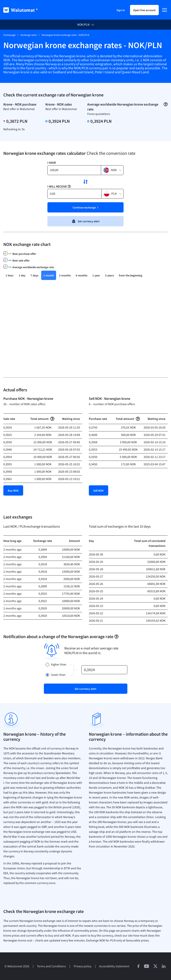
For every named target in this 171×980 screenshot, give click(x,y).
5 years (109, 275)
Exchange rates (29, 35)
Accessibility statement (114, 966)
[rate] (104, 670)
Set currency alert (85, 221)
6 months (81, 275)
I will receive (57, 186)
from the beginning (131, 275)
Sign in (121, 10)
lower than (58, 675)
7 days (34, 275)
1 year (96, 275)
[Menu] (165, 10)
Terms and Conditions (51, 966)
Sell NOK (99, 490)
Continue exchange (84, 207)
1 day (22, 275)
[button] (112, 170)
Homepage (9, 35)
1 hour (10, 275)
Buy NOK (13, 490)
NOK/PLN (83, 25)
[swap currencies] (85, 182)
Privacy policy (82, 966)
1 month (49, 275)
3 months (65, 275)
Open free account (144, 10)
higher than (59, 665)
